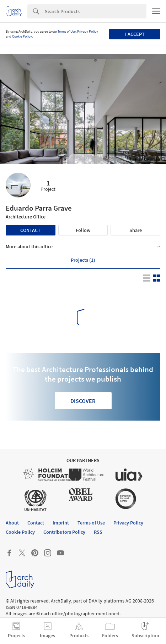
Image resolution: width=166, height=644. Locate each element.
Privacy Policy (88, 31)
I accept (135, 34)
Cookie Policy (22, 36)
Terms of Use (67, 31)
